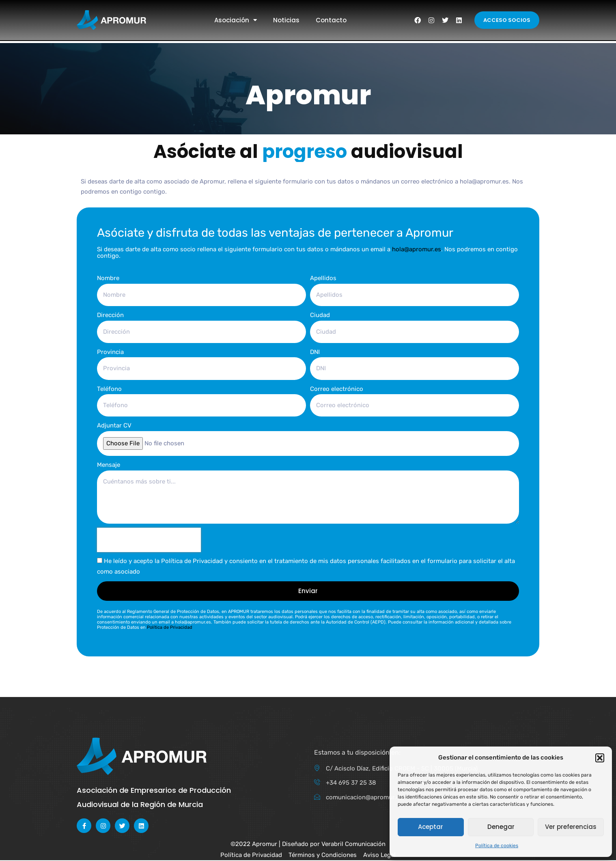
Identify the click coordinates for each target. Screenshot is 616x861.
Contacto (331, 20)
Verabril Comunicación (353, 845)
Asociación (236, 20)
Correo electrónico (337, 389)
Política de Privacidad (170, 628)
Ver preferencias (571, 827)
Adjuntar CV (114, 426)
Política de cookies (497, 846)
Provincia (110, 352)
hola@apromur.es (417, 249)
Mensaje (109, 465)
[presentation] (149, 541)
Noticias (286, 20)
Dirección (110, 315)
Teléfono (109, 389)
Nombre (108, 278)
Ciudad (320, 315)
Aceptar (431, 827)
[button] (600, 758)
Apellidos (323, 278)
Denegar (501, 827)
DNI (315, 352)
